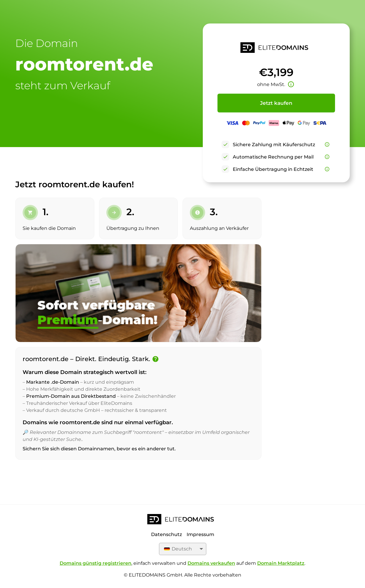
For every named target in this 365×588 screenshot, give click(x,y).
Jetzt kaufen (276, 103)
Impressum (200, 534)
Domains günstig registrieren (96, 563)
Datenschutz (166, 534)
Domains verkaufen (211, 563)
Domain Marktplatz (281, 563)
